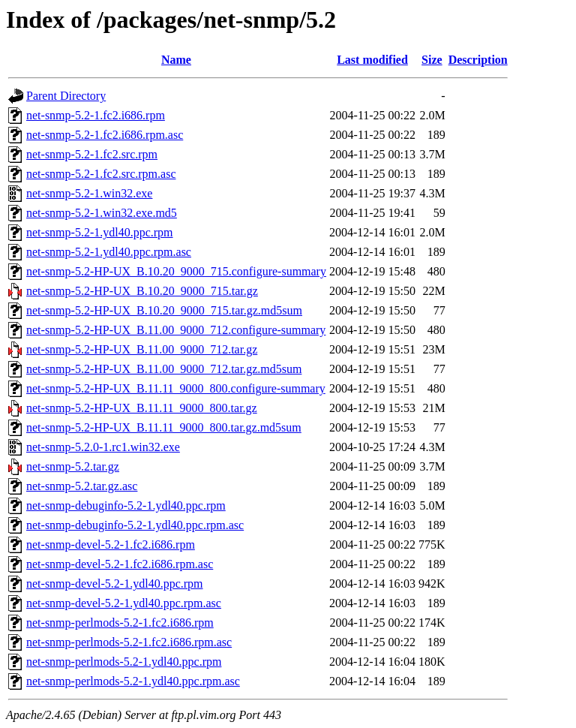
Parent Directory (66, 96)
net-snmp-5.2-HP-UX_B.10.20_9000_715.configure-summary (176, 271)
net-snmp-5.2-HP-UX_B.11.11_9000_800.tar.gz (142, 408)
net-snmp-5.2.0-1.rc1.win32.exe (103, 447)
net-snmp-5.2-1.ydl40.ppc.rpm (100, 232)
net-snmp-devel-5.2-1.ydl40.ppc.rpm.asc (124, 603)
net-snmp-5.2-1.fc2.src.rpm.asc (101, 174)
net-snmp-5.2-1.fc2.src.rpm (92, 154)
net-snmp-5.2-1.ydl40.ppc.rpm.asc (109, 252)
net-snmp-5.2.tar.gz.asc (82, 486)
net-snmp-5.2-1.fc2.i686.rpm (96, 115)
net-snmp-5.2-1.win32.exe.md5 (102, 213)
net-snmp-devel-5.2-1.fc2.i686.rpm (111, 544)
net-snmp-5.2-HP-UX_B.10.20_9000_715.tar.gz (142, 291)
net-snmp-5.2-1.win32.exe (89, 193)
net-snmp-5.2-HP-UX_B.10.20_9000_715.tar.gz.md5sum (164, 310)
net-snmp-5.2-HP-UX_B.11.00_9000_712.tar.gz (142, 349)
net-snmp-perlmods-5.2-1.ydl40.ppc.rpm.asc (133, 681)
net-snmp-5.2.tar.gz (73, 466)
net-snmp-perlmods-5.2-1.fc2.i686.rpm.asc (129, 642)
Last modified (372, 60)
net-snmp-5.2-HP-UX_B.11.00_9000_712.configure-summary (176, 330)
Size (432, 60)
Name (176, 60)
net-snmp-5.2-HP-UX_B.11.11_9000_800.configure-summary (176, 388)
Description (478, 60)
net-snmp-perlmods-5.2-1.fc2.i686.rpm (120, 623)
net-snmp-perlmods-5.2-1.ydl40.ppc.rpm (124, 662)
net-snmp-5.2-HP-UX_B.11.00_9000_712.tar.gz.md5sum (164, 369)
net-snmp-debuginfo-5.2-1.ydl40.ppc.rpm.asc (135, 525)
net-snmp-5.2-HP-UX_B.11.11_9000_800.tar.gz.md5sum (164, 427)
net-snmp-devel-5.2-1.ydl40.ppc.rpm (115, 584)
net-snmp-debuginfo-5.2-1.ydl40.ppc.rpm (126, 505)
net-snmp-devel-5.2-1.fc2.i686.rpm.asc (120, 564)
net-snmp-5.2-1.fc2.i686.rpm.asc (105, 135)
